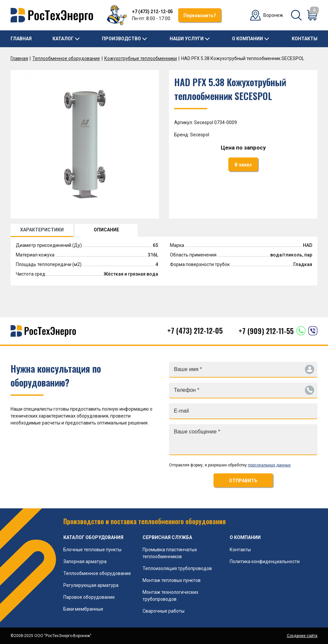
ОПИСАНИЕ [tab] (106, 230)
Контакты (305, 39)
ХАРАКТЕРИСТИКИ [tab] (42, 230)
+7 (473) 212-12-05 (152, 12)
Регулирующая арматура (91, 585)
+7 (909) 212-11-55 (266, 331)
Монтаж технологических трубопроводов (170, 596)
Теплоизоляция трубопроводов (177, 568)
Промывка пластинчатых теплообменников (170, 553)
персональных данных (269, 465)
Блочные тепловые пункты (92, 550)
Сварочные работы (164, 611)
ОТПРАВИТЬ (243, 481)
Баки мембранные (83, 609)
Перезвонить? (200, 16)
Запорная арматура (85, 561)
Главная (21, 39)
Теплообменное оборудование (66, 58)
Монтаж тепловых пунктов (172, 580)
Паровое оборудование (89, 597)
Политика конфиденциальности (265, 561)
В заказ (243, 165)
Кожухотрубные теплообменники (141, 58)
